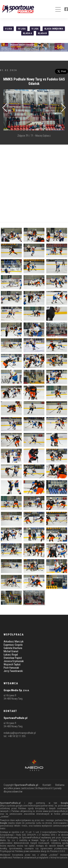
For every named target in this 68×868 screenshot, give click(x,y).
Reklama (60, 785)
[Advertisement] (34, 183)
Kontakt (47, 785)
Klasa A (27, 33)
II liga (9, 29)
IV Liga (22, 29)
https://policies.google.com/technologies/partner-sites (27, 806)
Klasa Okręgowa (54, 29)
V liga (35, 29)
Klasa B (42, 33)
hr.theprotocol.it (44, 788)
